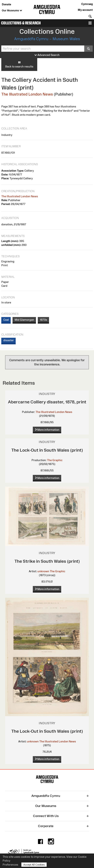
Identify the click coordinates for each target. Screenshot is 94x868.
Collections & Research (21, 23)
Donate (6, 4)
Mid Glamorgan (24, 320)
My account (85, 10)
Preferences (10, 865)
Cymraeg (87, 4)
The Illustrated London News (27, 94)
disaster (9, 340)
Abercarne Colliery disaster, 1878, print (47, 402)
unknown (43, 571)
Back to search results (19, 64)
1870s (43, 320)
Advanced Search (47, 55)
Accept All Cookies (34, 865)
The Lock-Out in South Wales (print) (47, 450)
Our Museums (12, 11)
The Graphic (55, 460)
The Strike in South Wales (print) (47, 561)
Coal (6, 320)
